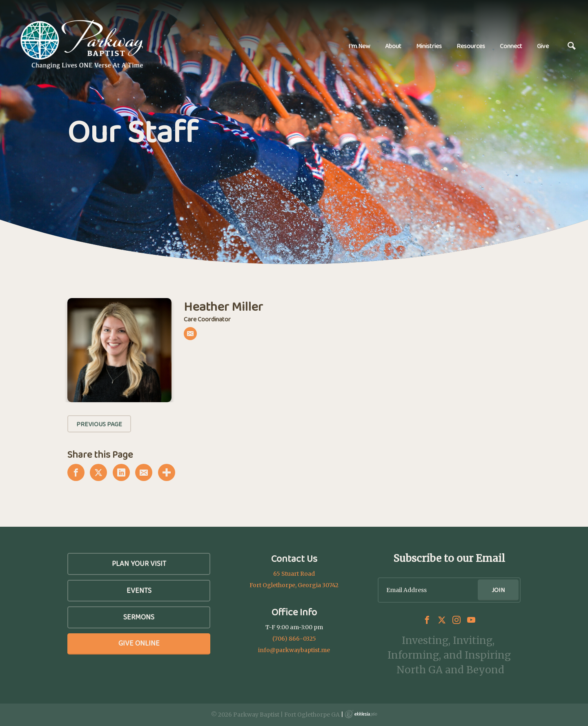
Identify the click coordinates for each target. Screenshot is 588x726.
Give (543, 46)
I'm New (359, 46)
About (393, 46)
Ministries (429, 46)
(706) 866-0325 (294, 639)
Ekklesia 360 (361, 714)
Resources (471, 46)
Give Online (139, 643)
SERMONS (139, 617)
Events (139, 590)
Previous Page (99, 424)
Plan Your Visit (139, 563)
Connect (511, 46)
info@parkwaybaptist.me (294, 650)
